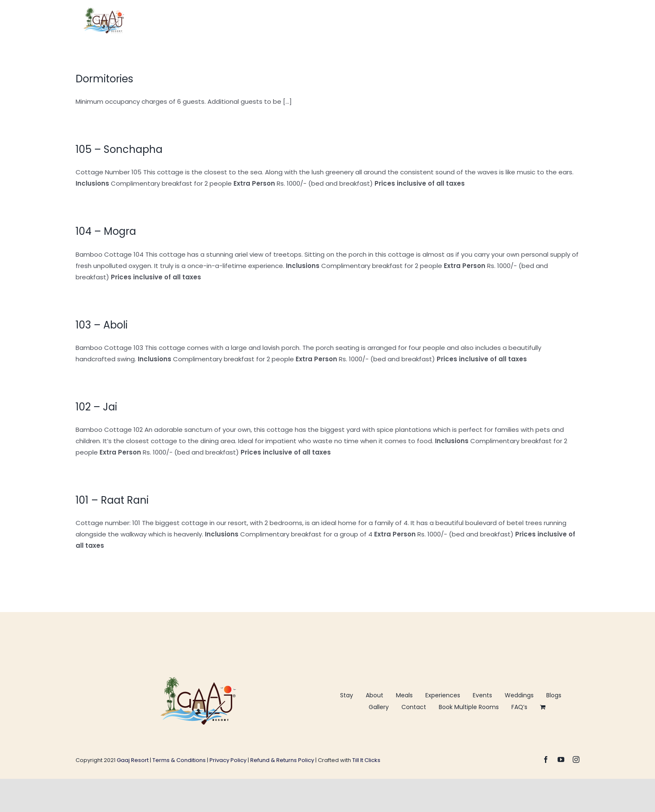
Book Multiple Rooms (469, 707)
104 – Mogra (106, 231)
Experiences (443, 695)
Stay (347, 695)
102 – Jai (96, 407)
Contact (414, 707)
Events (482, 695)
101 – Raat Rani (112, 500)
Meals (404, 695)
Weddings (519, 695)
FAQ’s (519, 707)
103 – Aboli (102, 325)
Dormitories (104, 79)
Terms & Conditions (180, 760)
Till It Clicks (366, 760)
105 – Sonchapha (119, 149)
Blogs (554, 695)
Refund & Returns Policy (282, 760)
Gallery (379, 707)
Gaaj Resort (133, 760)
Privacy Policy (228, 760)
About (375, 695)
